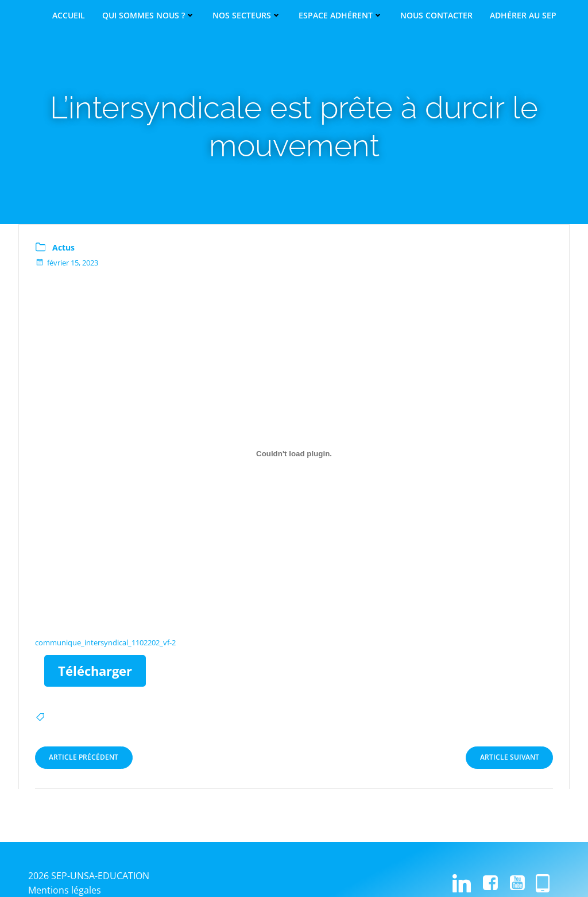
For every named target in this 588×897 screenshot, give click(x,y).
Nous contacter (436, 16)
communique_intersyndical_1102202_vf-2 (107, 643)
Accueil (69, 16)
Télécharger (97, 671)
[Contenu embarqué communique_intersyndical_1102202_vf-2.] (294, 454)
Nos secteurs (247, 16)
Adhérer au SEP (523, 16)
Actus (65, 248)
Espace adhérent (341, 16)
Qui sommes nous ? (149, 16)
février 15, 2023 (68, 263)
